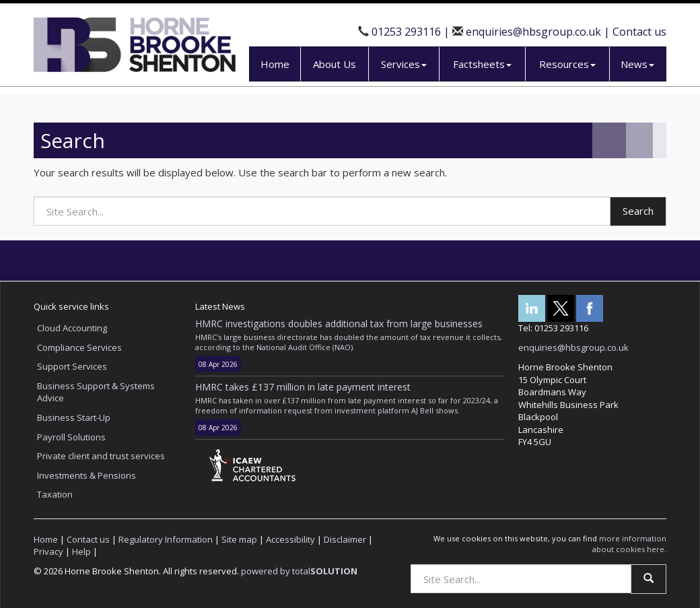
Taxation (55, 494)
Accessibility (290, 539)
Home (275, 64)
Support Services (72, 366)
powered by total (299, 571)
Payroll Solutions (71, 437)
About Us (335, 64)
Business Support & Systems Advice (96, 392)
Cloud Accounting (72, 328)
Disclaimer (345, 539)
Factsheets (482, 64)
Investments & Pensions (86, 475)
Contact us (639, 32)
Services (404, 64)
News (637, 64)
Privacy (48, 551)
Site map (239, 539)
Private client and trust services (101, 456)
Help (81, 551)
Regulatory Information (166, 539)
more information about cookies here (629, 544)
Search (638, 211)
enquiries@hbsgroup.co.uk (533, 32)
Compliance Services (79, 347)
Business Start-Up (74, 417)
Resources (567, 64)
